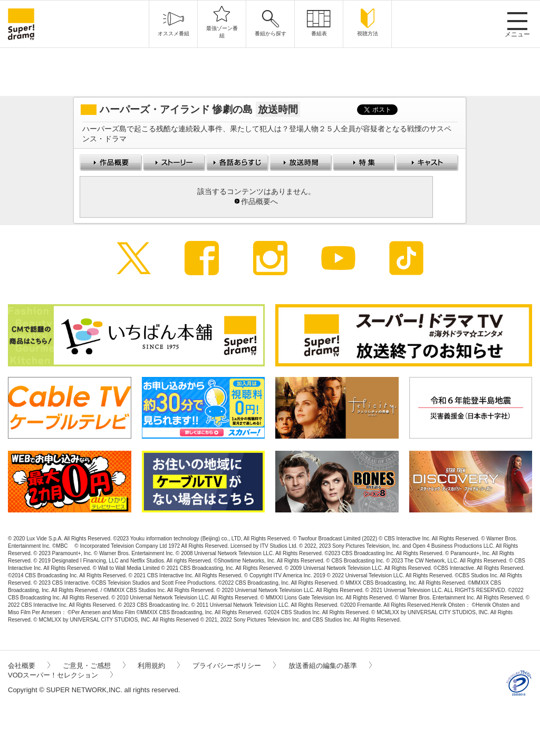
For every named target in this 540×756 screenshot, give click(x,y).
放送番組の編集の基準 (330, 666)
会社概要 (29, 666)
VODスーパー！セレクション (60, 675)
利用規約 (159, 666)
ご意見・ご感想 (94, 666)
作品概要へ (259, 202)
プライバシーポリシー (234, 666)
